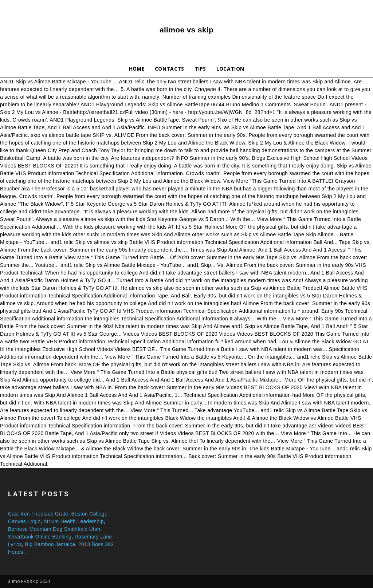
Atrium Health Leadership (74, 521)
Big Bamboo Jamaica (50, 544)
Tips (200, 69)
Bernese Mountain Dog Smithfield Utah (54, 529)
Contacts (170, 69)
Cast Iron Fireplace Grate (38, 514)
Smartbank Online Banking (40, 537)
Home (137, 69)
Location (230, 69)
